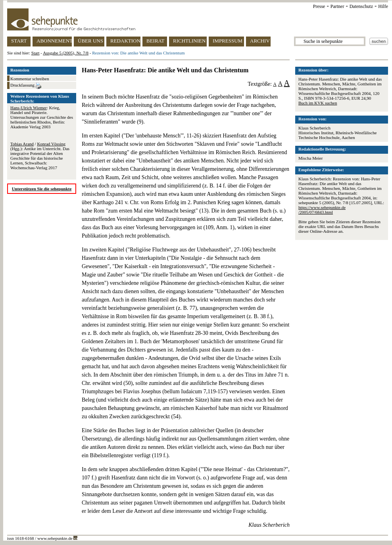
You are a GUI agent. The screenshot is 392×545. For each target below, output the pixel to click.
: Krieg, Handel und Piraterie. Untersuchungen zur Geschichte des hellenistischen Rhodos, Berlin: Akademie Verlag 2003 (42, 117)
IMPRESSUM (228, 41)
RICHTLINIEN (189, 41)
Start (36, 53)
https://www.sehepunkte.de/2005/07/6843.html (322, 210)
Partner (337, 6)
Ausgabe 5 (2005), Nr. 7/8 (66, 53)
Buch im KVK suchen (318, 103)
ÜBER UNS (90, 41)
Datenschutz (361, 6)
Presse (319, 6)
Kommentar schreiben (30, 79)
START (19, 41)
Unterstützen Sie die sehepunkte (42, 189)
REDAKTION (125, 41)
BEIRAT (156, 41)
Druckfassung (26, 86)
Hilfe (383, 6)
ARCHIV (260, 41)
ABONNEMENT (54, 41)
